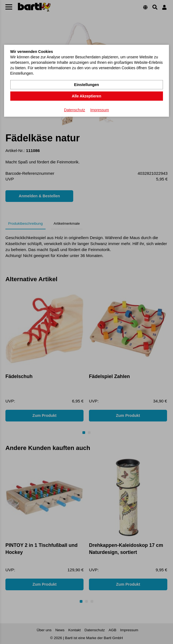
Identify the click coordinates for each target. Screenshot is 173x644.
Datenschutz (75, 110)
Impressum (100, 110)
